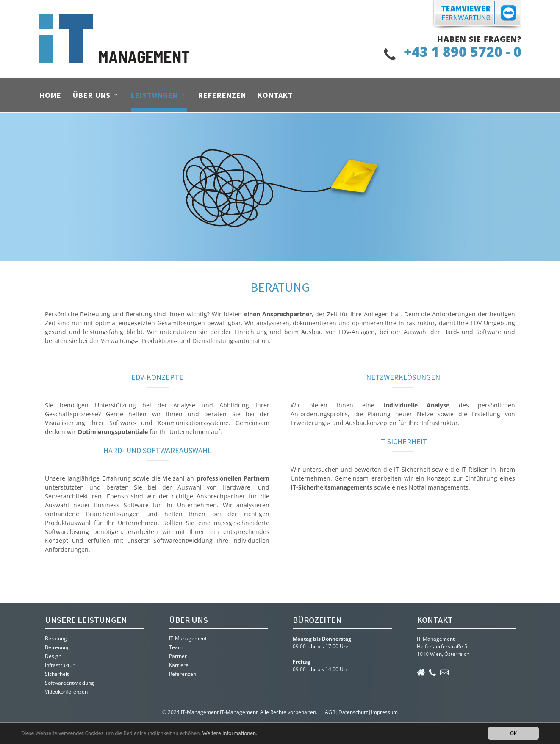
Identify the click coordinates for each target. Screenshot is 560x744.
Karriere (179, 665)
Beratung (56, 638)
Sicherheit (57, 674)
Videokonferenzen (66, 692)
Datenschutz (353, 712)
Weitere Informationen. (230, 733)
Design (53, 656)
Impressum (384, 712)
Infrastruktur (60, 665)
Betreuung (57, 647)
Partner (178, 656)
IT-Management (188, 638)
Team (176, 647)
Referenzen (183, 674)
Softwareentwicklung (69, 683)
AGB (330, 712)
